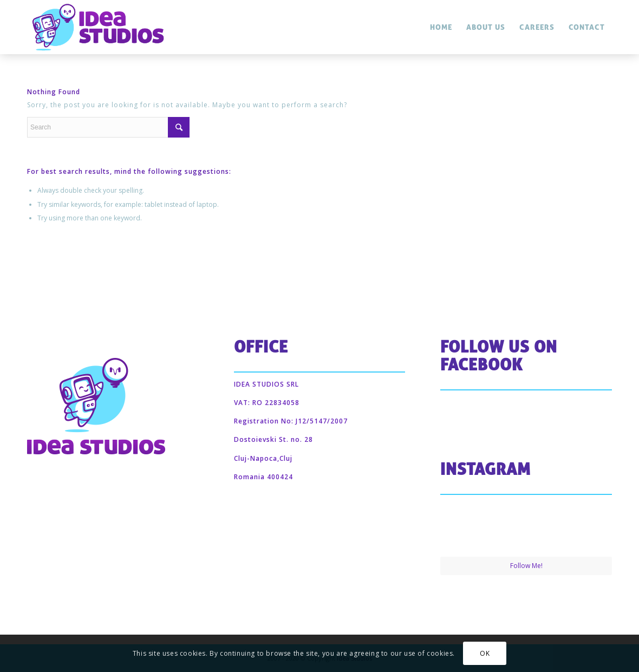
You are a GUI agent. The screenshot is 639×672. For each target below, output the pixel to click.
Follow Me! (526, 566)
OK (485, 653)
